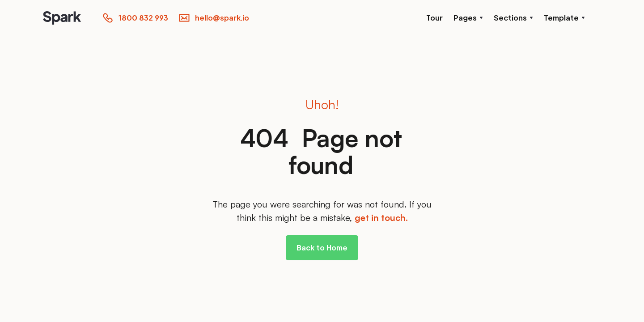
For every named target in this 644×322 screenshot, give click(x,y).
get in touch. (381, 218)
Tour (434, 18)
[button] (468, 18)
